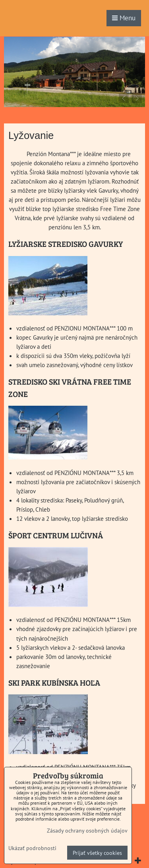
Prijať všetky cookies (97, 853)
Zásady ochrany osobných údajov (87, 830)
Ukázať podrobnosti (32, 848)
